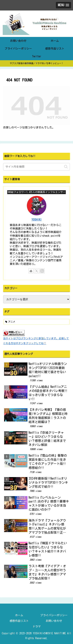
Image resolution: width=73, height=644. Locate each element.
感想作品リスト (19, 621)
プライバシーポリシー (54, 615)
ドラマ (37, 627)
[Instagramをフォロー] (42, 271)
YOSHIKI (37, 220)
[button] (66, 167)
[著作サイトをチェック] (31, 271)
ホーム (19, 615)
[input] (36, 167)
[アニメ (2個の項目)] (36, 322)
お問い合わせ (54, 621)
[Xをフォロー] (37, 271)
